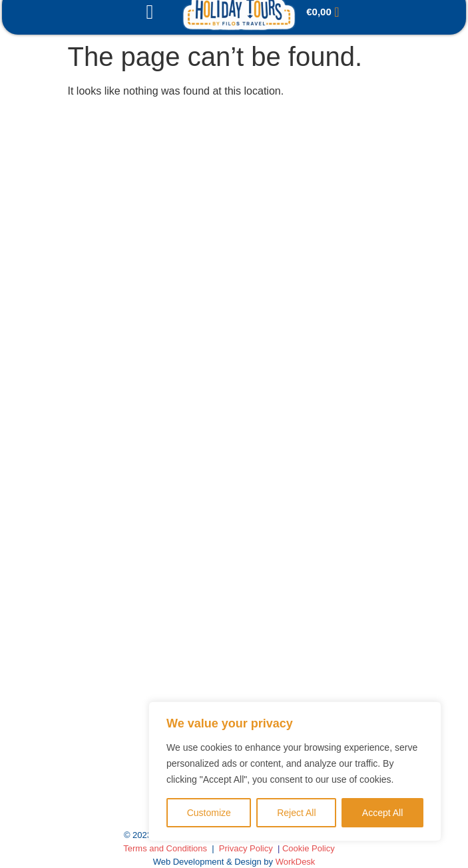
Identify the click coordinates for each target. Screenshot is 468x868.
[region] (295, 771)
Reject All (296, 813)
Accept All (382, 813)
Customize (209, 813)
